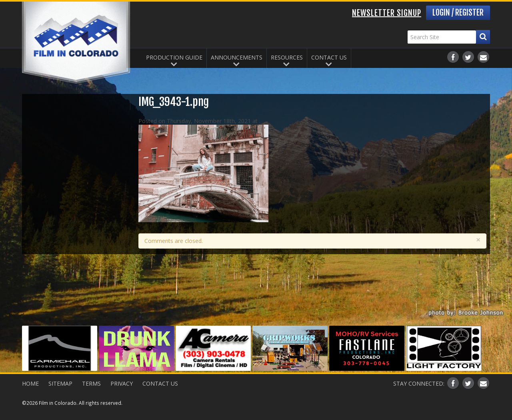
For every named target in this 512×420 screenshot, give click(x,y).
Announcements (237, 57)
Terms (91, 383)
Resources (287, 57)
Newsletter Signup (387, 13)
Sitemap (60, 383)
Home (30, 383)
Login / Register (458, 13)
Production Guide (174, 57)
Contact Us (329, 57)
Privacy (122, 383)
